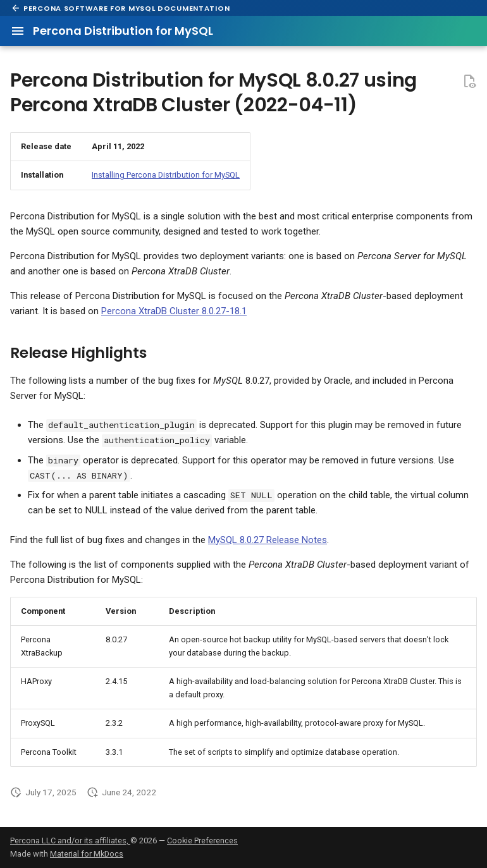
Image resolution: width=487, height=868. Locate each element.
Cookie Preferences (202, 840)
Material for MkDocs (87, 854)
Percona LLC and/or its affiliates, (70, 840)
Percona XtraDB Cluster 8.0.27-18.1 (174, 311)
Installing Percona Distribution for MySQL (166, 175)
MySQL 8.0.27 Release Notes (268, 540)
